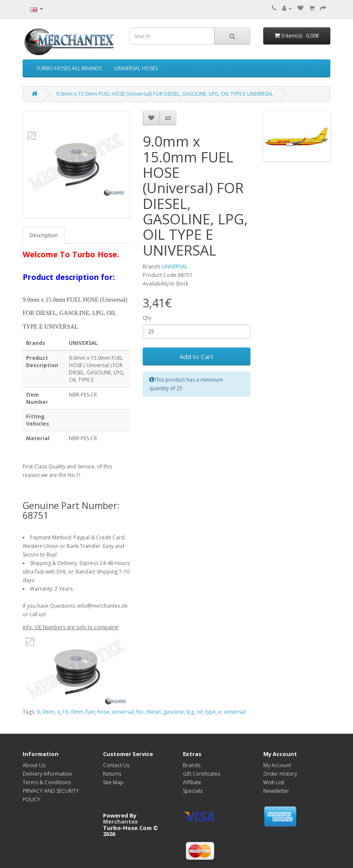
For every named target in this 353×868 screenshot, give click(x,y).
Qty (147, 318)
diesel (153, 712)
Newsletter (276, 791)
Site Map (113, 782)
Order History (280, 774)
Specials (193, 791)
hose (103, 712)
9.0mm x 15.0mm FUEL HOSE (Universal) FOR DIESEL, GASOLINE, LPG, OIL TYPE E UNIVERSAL (165, 94)
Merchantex (121, 821)
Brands (192, 765)
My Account (277, 765)
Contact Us (116, 765)
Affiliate (192, 782)
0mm (49, 712)
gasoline (174, 712)
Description (44, 235)
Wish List (274, 782)
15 (65, 712)
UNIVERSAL (175, 266)
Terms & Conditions (47, 782)
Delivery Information (47, 774)
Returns (112, 774)
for (140, 712)
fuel (90, 712)
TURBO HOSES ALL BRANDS (69, 68)
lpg (190, 712)
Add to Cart (196, 356)
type (210, 712)
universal (123, 712)
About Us (34, 765)
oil (200, 712)
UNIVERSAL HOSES (136, 68)
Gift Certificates (202, 774)
